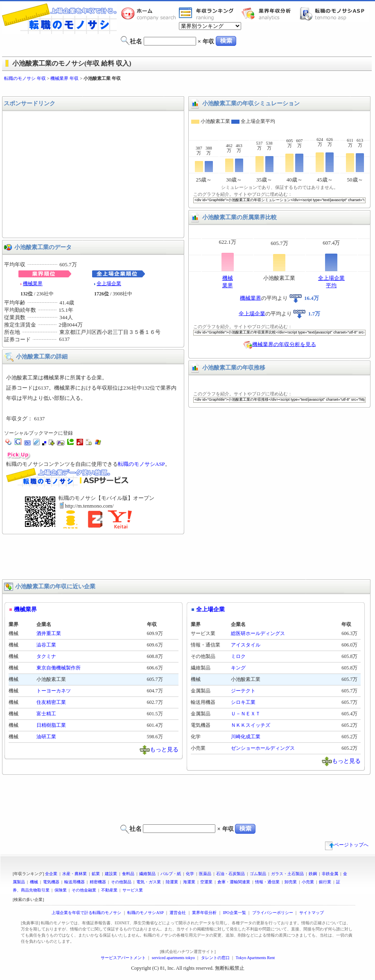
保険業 (61, 890)
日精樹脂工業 (51, 725)
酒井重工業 (49, 633)
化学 (190, 874)
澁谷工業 (46, 645)
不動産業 (109, 890)
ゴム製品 (258, 874)
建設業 (111, 874)
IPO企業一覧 (234, 913)
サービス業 (133, 890)
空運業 (206, 882)
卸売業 (291, 882)
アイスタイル (246, 645)
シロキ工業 (243, 702)
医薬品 (205, 874)
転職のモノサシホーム (150, 14)
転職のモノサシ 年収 (25, 78)
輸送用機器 (75, 882)
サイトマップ (312, 913)
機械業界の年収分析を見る (284, 344)
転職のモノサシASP (334, 14)
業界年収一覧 (208, 14)
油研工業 (46, 737)
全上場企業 (109, 284)
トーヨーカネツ (54, 691)
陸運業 (172, 882)
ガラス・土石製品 (287, 874)
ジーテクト (243, 691)
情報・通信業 (267, 882)
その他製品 (121, 882)
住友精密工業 (51, 702)
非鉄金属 (330, 874)
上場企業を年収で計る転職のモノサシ (86, 913)
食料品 (128, 874)
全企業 (51, 874)
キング (238, 668)
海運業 (189, 882)
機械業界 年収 (64, 78)
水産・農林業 (75, 874)
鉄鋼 (313, 874)
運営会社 (178, 913)
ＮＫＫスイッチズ (251, 725)
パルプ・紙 (171, 874)
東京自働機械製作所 (59, 668)
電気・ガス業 (149, 882)
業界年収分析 (270, 14)
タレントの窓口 (215, 958)
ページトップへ (347, 845)
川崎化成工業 (246, 737)
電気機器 (51, 882)
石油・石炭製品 (230, 874)
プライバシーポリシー (273, 913)
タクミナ (46, 656)
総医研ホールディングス (258, 633)
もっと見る (164, 749)
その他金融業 (84, 890)
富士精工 (46, 714)
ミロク (238, 656)
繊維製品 (147, 874)
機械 (34, 882)
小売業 (308, 882)
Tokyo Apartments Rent (255, 958)
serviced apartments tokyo (173, 958)
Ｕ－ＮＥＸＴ (246, 714)
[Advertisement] (187, 89)
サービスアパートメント (123, 958)
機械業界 (33, 284)
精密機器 (98, 882)
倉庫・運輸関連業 (234, 882)
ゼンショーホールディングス (263, 748)
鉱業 (96, 874)
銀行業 (325, 882)
